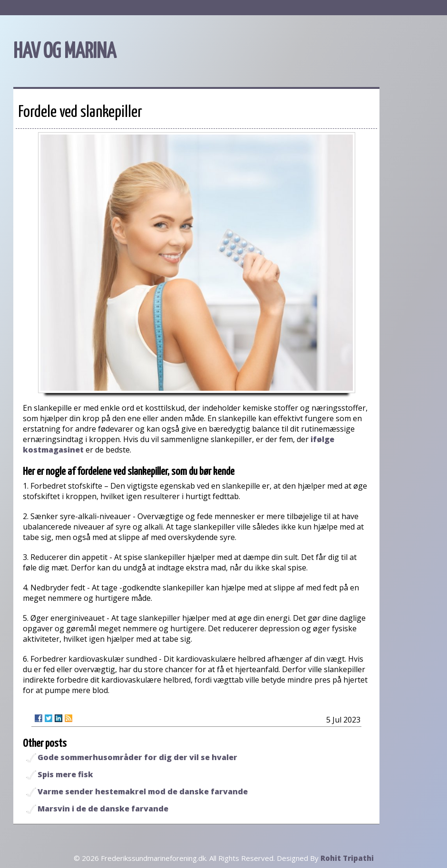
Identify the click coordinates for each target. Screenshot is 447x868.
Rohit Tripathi (347, 858)
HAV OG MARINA (65, 52)
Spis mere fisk (65, 774)
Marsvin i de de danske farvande (103, 809)
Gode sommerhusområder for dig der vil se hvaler (137, 757)
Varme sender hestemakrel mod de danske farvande (143, 791)
